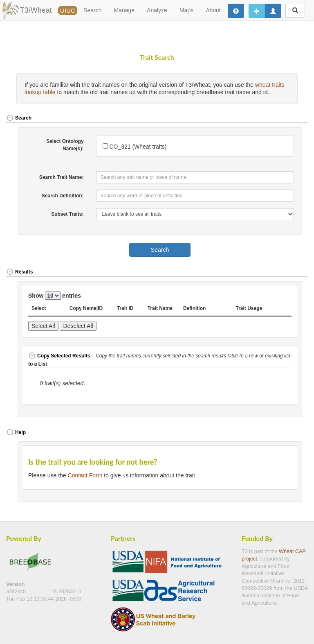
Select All (43, 326)
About (213, 10)
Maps (186, 10)
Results (19, 272)
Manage (124, 10)
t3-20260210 (67, 592)
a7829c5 (17, 592)
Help (16, 432)
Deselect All (78, 326)
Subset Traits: (67, 214)
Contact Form (85, 475)
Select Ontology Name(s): (65, 145)
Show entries (55, 296)
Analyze (157, 10)
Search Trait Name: (62, 177)
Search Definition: (63, 196)
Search (92, 10)
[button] (293, 119)
